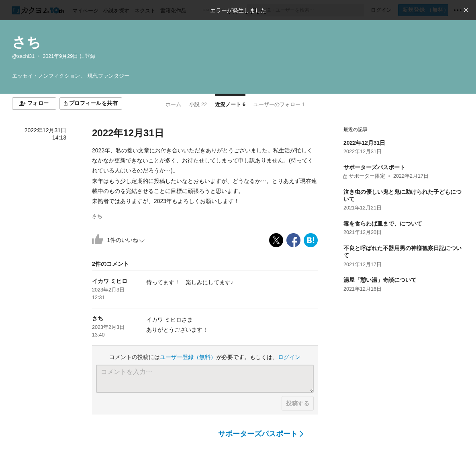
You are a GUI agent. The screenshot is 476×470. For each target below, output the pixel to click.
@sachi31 (23, 56)
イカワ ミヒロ (110, 281)
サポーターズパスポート (261, 434)
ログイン (289, 357)
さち (27, 42)
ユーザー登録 (188, 357)
